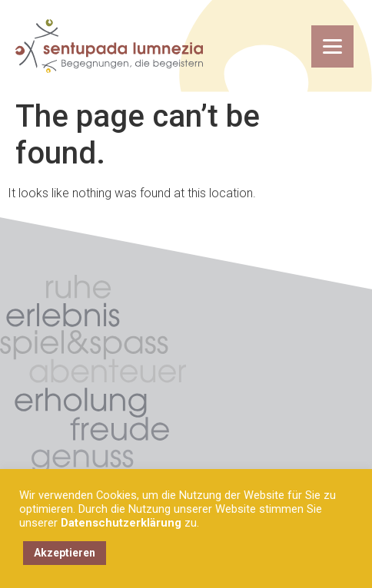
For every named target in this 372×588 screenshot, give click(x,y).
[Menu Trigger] (332, 46)
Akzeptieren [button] (65, 553)
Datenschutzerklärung (121, 523)
